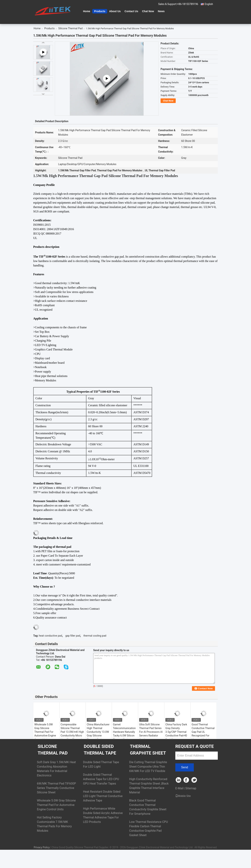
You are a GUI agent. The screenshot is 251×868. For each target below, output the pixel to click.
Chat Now (148, 11)
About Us (115, 11)
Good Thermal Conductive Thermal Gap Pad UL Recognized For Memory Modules (203, 732)
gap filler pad (73, 636)
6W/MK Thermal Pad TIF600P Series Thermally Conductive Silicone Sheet (56, 788)
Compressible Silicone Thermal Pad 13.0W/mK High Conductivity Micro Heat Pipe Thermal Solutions (72, 734)
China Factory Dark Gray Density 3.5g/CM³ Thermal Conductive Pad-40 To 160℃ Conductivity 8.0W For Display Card (176, 736)
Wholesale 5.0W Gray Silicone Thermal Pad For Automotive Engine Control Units (45, 732)
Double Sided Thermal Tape (100, 750)
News (161, 11)
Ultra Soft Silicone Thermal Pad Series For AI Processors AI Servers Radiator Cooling (151, 732)
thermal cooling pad (95, 636)
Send (184, 767)
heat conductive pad (51, 636)
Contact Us (131, 11)
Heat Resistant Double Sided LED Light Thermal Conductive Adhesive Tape (103, 796)
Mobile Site (183, 796)
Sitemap (191, 788)
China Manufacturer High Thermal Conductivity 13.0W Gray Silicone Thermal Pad (98, 732)
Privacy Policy (42, 847)
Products (100, 11)
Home (87, 11)
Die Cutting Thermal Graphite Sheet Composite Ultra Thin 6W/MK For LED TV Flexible (148, 767)
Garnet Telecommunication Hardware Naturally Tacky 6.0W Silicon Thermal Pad (124, 732)
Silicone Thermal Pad (70, 28)
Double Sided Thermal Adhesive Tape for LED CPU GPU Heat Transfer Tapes (101, 779)
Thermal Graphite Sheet (148, 750)
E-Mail (179, 788)
